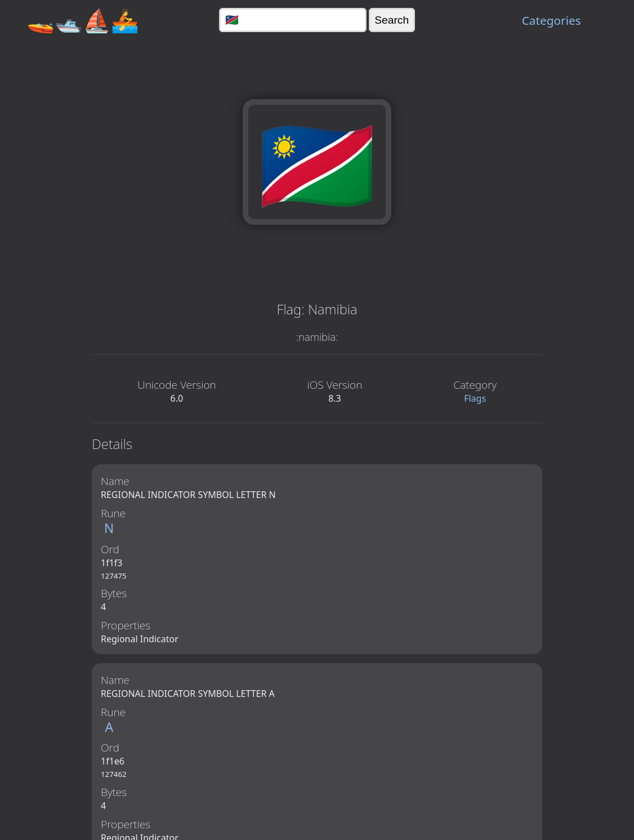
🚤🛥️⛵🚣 (83, 20)
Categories (552, 20)
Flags (475, 398)
